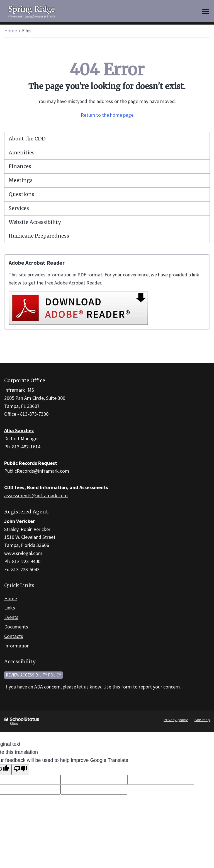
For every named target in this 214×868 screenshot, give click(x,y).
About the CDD (27, 139)
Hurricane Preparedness (39, 236)
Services (19, 208)
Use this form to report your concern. (142, 687)
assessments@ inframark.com (36, 495)
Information (17, 646)
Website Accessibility (35, 222)
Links (10, 608)
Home (11, 31)
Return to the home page (107, 115)
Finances (20, 166)
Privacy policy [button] (176, 720)
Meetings (21, 180)
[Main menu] (206, 11)
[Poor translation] (20, 770)
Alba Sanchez (19, 430)
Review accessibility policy (33, 675)
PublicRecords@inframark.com (37, 471)
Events (11, 617)
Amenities (22, 153)
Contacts (14, 636)
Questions (21, 194)
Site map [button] (202, 720)
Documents (16, 627)
